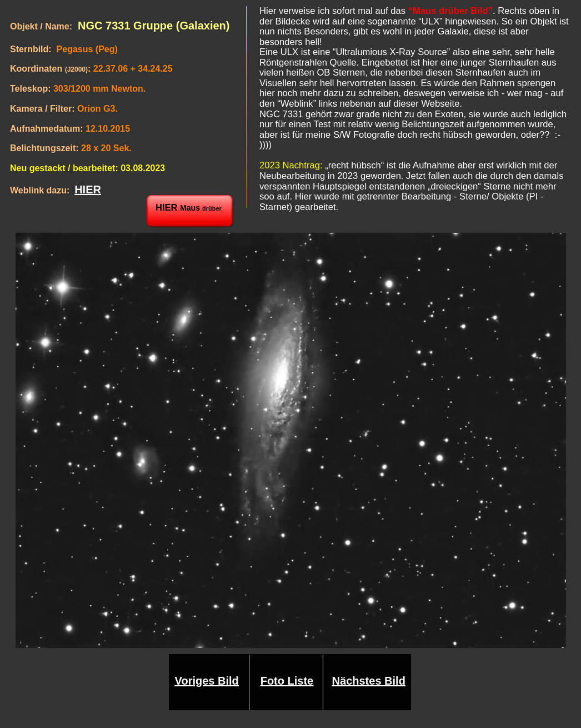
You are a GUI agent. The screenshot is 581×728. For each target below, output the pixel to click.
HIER (88, 190)
